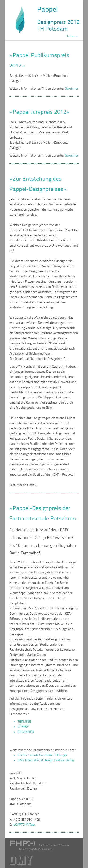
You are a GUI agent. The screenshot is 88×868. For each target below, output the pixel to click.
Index (72, 36)
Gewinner (72, 89)
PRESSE (23, 727)
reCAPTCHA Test (24, 825)
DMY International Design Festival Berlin (46, 760)
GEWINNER (26, 732)
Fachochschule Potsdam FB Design (42, 755)
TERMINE (24, 722)
